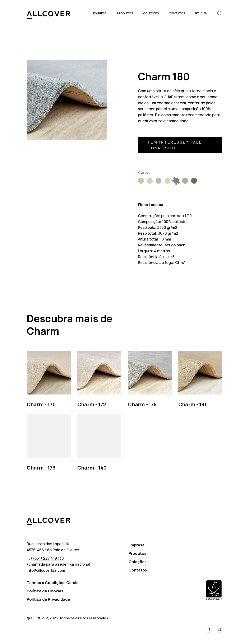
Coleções (151, 13)
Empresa (100, 13)
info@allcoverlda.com (46, 570)
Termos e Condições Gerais (53, 583)
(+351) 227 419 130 (47, 558)
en (205, 13)
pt (197, 13)
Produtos (125, 13)
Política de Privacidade (48, 599)
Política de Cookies (45, 591)
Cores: (144, 172)
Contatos (177, 13)
